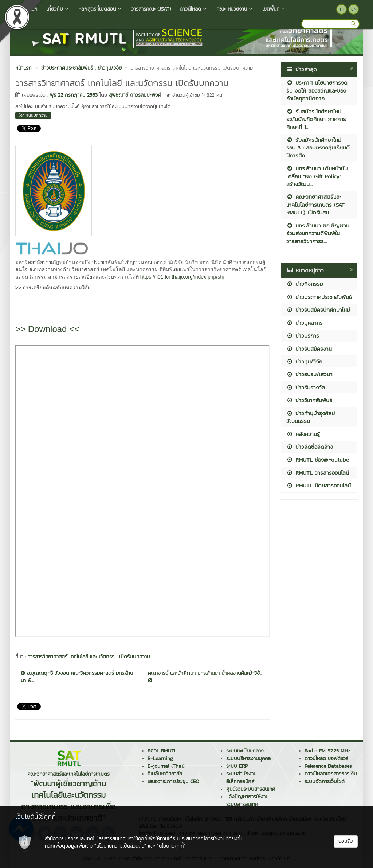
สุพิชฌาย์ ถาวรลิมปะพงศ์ (135, 95)
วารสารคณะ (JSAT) (151, 9)
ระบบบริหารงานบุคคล (248, 758)
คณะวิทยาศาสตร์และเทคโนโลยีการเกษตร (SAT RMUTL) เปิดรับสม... (315, 205)
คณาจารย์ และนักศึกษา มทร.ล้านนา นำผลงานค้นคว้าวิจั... (205, 676)
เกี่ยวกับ (58, 9)
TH (342, 9)
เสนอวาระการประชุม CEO (173, 781)
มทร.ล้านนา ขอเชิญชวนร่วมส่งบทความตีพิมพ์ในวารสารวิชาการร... (318, 233)
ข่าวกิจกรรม (305, 284)
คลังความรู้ (303, 434)
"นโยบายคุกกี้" (171, 846)
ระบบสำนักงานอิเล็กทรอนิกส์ (241, 778)
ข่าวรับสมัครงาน (309, 349)
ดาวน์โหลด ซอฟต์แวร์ (326, 758)
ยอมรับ (346, 841)
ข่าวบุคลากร (305, 323)
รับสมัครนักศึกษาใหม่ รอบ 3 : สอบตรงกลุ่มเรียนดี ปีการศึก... (318, 148)
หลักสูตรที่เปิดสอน (100, 9)
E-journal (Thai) (166, 766)
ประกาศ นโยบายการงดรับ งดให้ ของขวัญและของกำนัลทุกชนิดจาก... (317, 90)
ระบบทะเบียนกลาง (245, 751)
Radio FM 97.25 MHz (327, 751)
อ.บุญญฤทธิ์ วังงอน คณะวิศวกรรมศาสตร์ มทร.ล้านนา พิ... (77, 677)
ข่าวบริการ (303, 336)
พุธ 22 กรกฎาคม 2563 (74, 95)
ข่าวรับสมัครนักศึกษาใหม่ (318, 310)
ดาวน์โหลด (194, 9)
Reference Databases (328, 766)
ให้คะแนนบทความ (33, 115)
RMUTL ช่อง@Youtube (318, 460)
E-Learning (160, 758)
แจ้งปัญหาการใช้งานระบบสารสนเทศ (247, 801)
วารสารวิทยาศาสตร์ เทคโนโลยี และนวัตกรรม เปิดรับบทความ (89, 657)
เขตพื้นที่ (274, 9)
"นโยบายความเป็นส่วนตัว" (120, 846)
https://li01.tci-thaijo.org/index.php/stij (182, 277)
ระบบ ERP (237, 766)
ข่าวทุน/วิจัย (304, 361)
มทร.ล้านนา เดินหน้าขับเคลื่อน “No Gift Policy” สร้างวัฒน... (317, 176)
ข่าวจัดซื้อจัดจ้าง (310, 447)
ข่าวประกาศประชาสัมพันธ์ (319, 297)
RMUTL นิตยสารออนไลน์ (319, 485)
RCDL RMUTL (162, 751)
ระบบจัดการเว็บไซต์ (325, 781)
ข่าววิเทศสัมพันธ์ (309, 400)
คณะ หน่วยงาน (235, 9)
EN (354, 9)
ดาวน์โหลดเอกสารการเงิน (331, 774)
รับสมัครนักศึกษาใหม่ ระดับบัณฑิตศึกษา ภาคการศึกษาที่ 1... (316, 119)
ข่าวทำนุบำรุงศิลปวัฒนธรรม (311, 417)
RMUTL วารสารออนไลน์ (318, 473)
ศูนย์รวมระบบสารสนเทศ (251, 789)
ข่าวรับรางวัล (306, 387)
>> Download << (47, 329)
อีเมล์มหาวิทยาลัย (165, 774)
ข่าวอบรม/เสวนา (309, 374)
